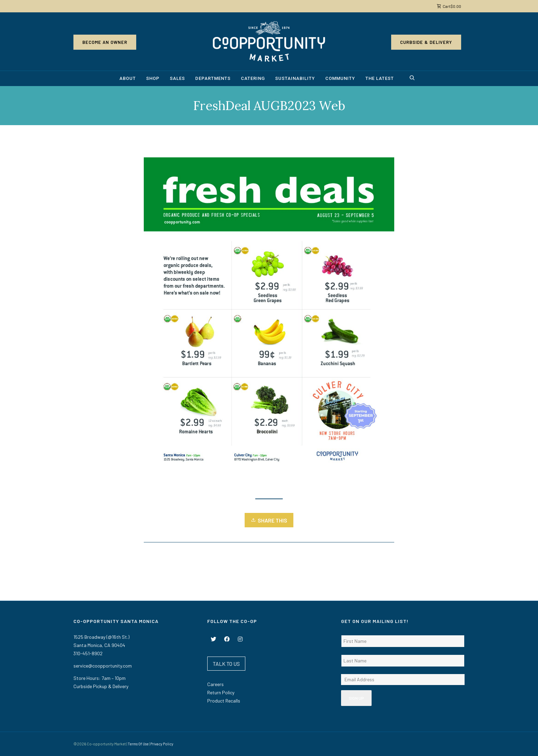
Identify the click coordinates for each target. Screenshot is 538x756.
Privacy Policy (162, 744)
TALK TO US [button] (226, 664)
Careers (215, 684)
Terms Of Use (138, 744)
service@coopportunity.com (103, 666)
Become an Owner (105, 42)
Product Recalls (224, 701)
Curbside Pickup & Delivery (101, 686)
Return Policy (221, 692)
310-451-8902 (88, 653)
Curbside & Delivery (426, 42)
